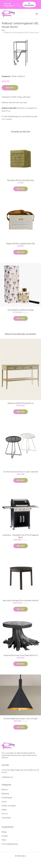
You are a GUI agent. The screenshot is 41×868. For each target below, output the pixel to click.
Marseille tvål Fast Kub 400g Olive (21, 180)
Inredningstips (7, 798)
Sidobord (21, 76)
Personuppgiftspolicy (10, 844)
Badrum (5, 790)
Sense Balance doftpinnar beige (21, 310)
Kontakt (5, 836)
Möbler (14, 76)
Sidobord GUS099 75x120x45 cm (21, 403)
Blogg (4, 832)
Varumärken (6, 818)
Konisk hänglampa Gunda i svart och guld (20, 719)
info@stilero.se (7, 777)
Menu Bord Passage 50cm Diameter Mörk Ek (21, 601)
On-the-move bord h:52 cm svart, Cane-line (21, 472)
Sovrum (5, 814)
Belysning (5, 794)
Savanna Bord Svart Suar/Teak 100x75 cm (21, 655)
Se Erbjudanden (29, 4)
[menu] (37, 14)
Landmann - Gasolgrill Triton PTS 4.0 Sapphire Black (21, 536)
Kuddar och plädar (9, 806)
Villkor (4, 840)
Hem (3, 30)
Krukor (4, 802)
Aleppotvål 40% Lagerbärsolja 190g (20, 244)
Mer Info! (10, 88)
